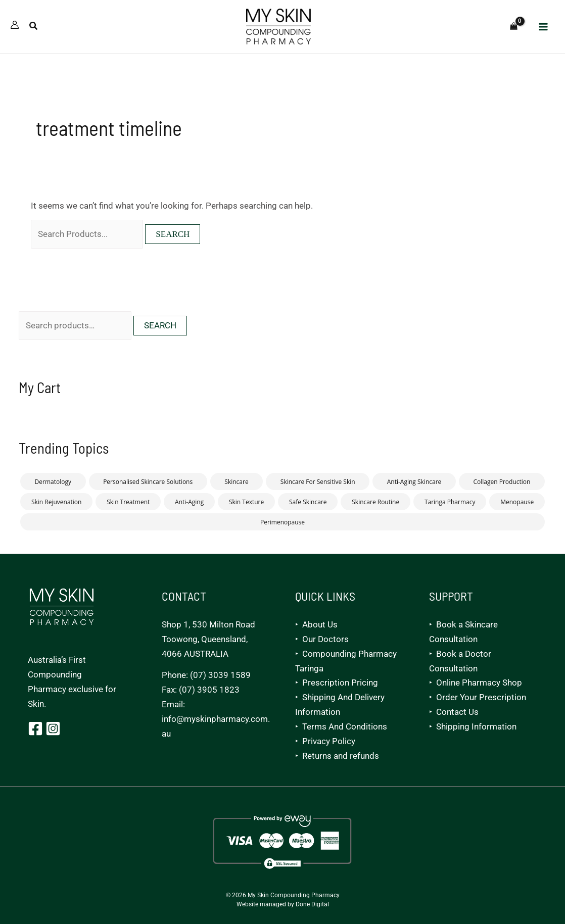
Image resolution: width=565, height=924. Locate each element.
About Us (320, 624)
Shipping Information (476, 726)
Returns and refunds (341, 756)
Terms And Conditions (345, 726)
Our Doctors (325, 639)
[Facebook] (35, 728)
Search (160, 325)
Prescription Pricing (340, 683)
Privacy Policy (329, 741)
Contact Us (457, 712)
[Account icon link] (15, 25)
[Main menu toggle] (544, 27)
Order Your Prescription (481, 697)
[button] (34, 27)
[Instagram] (53, 728)
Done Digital (312, 904)
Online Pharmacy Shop (479, 683)
